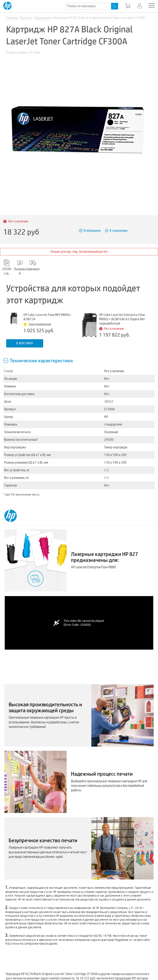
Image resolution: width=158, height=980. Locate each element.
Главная (12, 18)
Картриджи (43, 18)
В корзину (25, 343)
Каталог (26, 18)
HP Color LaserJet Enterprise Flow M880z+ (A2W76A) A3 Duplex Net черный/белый (122, 319)
